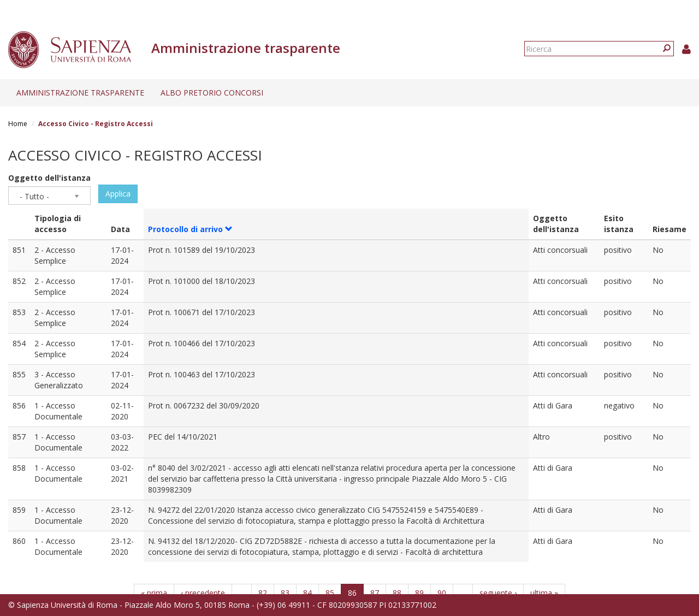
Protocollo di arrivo (190, 229)
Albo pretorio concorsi (212, 93)
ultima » (544, 593)
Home (18, 124)
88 (397, 593)
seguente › (498, 593)
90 (442, 593)
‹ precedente (203, 593)
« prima (154, 593)
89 (419, 593)
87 (375, 593)
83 (285, 593)
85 (330, 593)
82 (263, 593)
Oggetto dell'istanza (49, 178)
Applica (118, 194)
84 (307, 593)
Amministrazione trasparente (80, 93)
